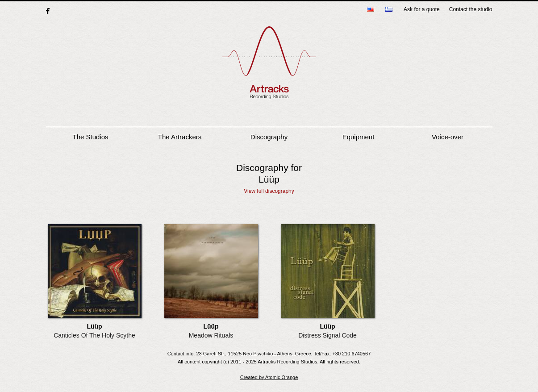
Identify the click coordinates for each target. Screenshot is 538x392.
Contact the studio (471, 9)
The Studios (90, 137)
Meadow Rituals (211, 335)
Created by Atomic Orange (269, 377)
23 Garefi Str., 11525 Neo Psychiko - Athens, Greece (253, 354)
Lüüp (94, 326)
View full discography (269, 191)
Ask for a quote (422, 9)
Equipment (359, 137)
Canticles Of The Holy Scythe (94, 335)
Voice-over (448, 137)
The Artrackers (180, 137)
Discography (269, 137)
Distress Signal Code (327, 335)
